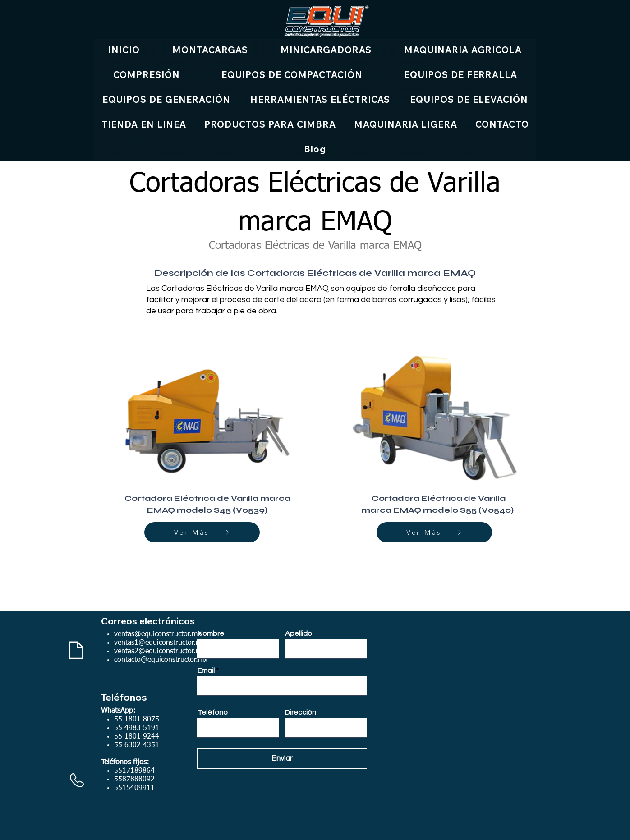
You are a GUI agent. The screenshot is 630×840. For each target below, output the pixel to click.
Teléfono (213, 712)
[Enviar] (282, 759)
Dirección (301, 712)
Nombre (211, 633)
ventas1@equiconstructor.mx (160, 643)
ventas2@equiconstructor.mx (160, 652)
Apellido (299, 633)
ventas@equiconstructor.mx (158, 634)
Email (206, 670)
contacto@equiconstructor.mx (161, 660)
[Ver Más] (202, 532)
